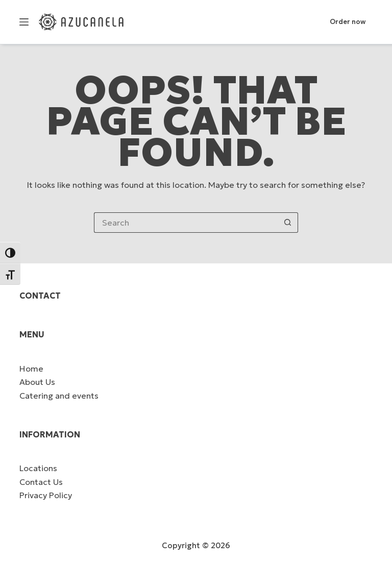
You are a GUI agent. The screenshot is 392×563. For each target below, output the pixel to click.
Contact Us (41, 482)
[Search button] (288, 223)
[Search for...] (186, 223)
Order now (348, 22)
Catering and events (59, 396)
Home (31, 369)
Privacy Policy (46, 495)
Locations (38, 468)
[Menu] (24, 22)
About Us (37, 382)
